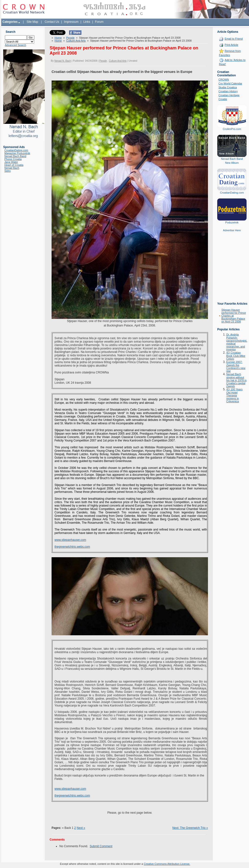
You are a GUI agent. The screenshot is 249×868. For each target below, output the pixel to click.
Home (58, 38)
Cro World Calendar (230, 83)
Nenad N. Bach (63, 61)
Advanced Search (16, 45)
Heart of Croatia (14, 165)
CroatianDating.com (16, 150)
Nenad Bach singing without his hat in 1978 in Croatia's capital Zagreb (236, 380)
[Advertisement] (232, 270)
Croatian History (228, 91)
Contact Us (52, 22)
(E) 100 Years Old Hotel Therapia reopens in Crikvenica (234, 395)
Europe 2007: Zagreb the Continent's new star (236, 366)
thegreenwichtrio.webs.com (72, 547)
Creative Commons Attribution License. (167, 864)
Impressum (71, 22)
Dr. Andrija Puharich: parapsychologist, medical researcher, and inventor (237, 342)
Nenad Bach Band (15, 156)
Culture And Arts (76, 41)
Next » (81, 828)
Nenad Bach (12, 168)
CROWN (224, 80)
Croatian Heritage (229, 95)
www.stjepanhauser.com (70, 540)
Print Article (231, 45)
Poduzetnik (232, 222)
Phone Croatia (13, 159)
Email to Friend (234, 39)
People (70, 38)
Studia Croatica (228, 87)
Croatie (223, 99)
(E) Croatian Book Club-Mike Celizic (236, 356)
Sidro (8, 171)
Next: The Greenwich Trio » (190, 828)
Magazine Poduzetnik (17, 153)
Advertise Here (232, 230)
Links (87, 22)
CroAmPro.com (232, 129)
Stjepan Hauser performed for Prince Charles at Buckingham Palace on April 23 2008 (234, 316)
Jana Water (11, 162)
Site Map (32, 22)
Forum (99, 22)
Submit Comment (101, 846)
